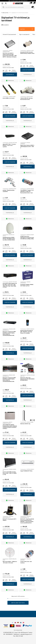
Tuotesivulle (10, 74)
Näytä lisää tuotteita (18, 603)
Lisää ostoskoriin (28, 70)
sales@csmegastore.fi (26, 634)
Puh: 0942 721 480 (18, 636)
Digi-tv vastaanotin (24, 34)
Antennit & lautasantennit (9, 34)
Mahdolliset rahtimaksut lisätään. (8, 68)
